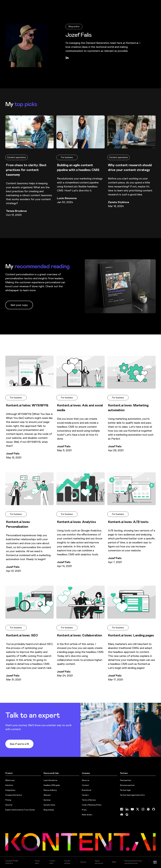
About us (86, 780)
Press (84, 810)
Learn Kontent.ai (50, 780)
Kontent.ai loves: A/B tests (128, 522)
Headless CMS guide (52, 785)
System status (49, 805)
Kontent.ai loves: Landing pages (131, 635)
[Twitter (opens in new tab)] (138, 809)
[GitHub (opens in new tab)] (154, 809)
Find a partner (126, 780)
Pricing (8, 800)
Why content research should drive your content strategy (130, 167)
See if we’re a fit (19, 744)
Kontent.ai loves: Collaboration (80, 635)
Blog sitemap (49, 810)
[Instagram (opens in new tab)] (143, 809)
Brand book (86, 790)
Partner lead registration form (132, 795)
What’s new (10, 780)
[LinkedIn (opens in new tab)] (67, 58)
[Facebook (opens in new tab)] (122, 809)
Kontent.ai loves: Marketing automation (128, 408)
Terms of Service (89, 800)
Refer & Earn (87, 815)
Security (9, 805)
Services (47, 800)
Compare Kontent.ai (13, 795)
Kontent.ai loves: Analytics (77, 522)
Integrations (10, 790)
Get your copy (19, 305)
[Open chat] (155, 862)
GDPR (114, 862)
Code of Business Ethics (92, 805)
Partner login (125, 790)
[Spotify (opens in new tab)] (148, 809)
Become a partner (127, 785)
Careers (85, 795)
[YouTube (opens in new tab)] (132, 809)
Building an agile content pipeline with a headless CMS (78, 167)
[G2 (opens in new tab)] (127, 815)
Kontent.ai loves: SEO (22, 635)
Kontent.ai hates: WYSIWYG (27, 405)
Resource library (50, 790)
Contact (85, 785)
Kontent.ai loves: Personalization (18, 524)
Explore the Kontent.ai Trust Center (20, 810)
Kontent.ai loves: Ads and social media (80, 408)
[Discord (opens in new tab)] (122, 815)
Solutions (9, 785)
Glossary (47, 795)
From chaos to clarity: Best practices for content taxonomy (26, 170)
